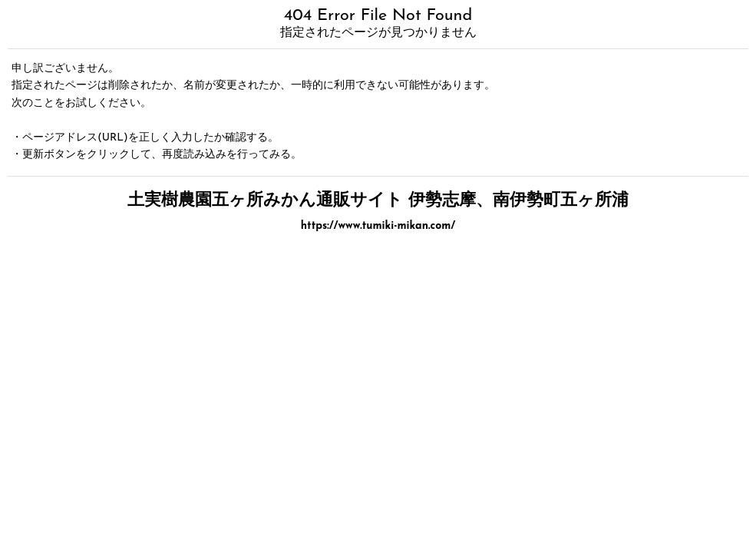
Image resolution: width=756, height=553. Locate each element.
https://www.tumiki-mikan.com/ (378, 226)
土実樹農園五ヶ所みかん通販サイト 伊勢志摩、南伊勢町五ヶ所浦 (378, 201)
